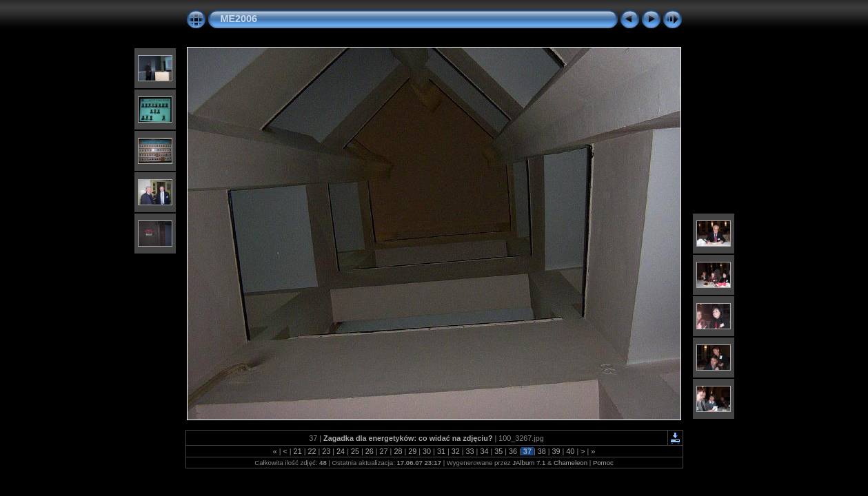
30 (427, 451)
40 (570, 451)
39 (556, 451)
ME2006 (239, 19)
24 (341, 451)
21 (298, 451)
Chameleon (571, 463)
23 (326, 451)
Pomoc (603, 463)
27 (384, 451)
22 (312, 451)
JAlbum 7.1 (529, 463)
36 (513, 451)
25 (355, 451)
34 (484, 451)
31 (441, 451)
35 (498, 451)
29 (412, 451)
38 (542, 451)
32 (456, 451)
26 (370, 451)
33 (470, 451)
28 (398, 451)
